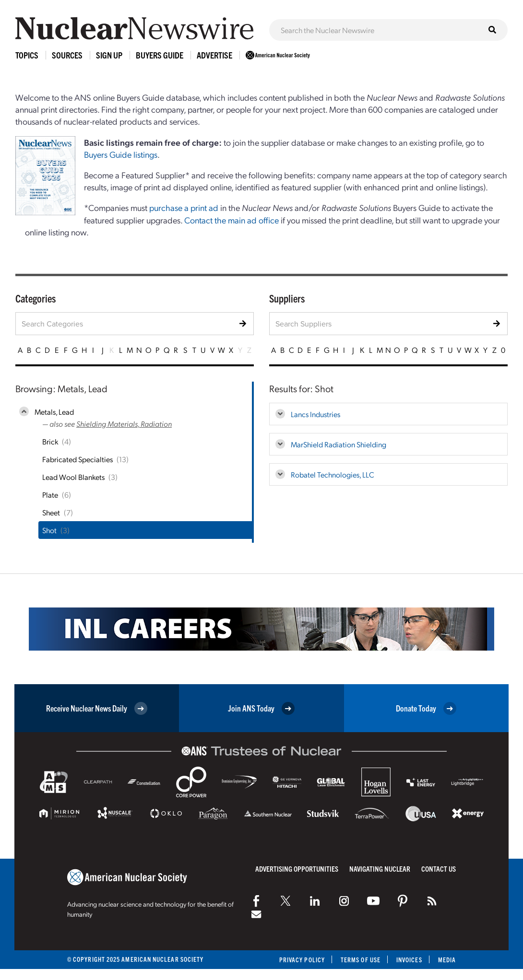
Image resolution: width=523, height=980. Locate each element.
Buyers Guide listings (121, 154)
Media (447, 960)
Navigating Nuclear (380, 869)
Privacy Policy (302, 960)
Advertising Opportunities (297, 869)
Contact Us (439, 869)
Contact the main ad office (232, 220)
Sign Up (109, 55)
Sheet (51, 512)
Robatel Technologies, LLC (333, 474)
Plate (50, 495)
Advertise (214, 55)
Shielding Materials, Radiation (124, 424)
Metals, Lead (54, 412)
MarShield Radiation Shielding (339, 444)
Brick (50, 441)
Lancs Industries (315, 414)
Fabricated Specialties (77, 459)
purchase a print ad (184, 207)
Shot (49, 530)
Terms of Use (361, 960)
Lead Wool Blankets (73, 477)
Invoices (409, 960)
